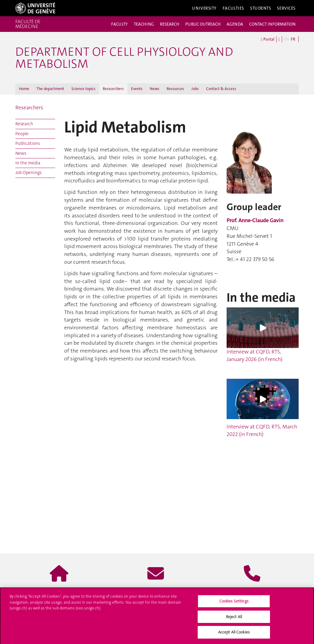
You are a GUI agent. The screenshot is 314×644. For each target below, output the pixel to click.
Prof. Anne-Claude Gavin (255, 220)
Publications (28, 143)
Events (137, 89)
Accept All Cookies (234, 634)
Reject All (234, 619)
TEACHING (144, 24)
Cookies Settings (234, 603)
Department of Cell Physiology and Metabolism (124, 58)
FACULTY (119, 24)
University (204, 8)
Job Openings (28, 173)
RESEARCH (170, 24)
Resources (175, 89)
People (22, 134)
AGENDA (235, 24)
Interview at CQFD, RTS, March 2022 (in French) (262, 431)
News (155, 89)
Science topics (83, 89)
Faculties (233, 8)
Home (24, 89)
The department (50, 89)
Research (24, 124)
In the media (28, 163)
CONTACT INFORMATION (272, 24)
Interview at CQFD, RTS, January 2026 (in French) (263, 335)
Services (286, 8)
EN (286, 39)
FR (293, 39)
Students (261, 8)
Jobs (195, 89)
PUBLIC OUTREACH (203, 24)
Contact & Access (221, 89)
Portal (268, 39)
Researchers (113, 89)
